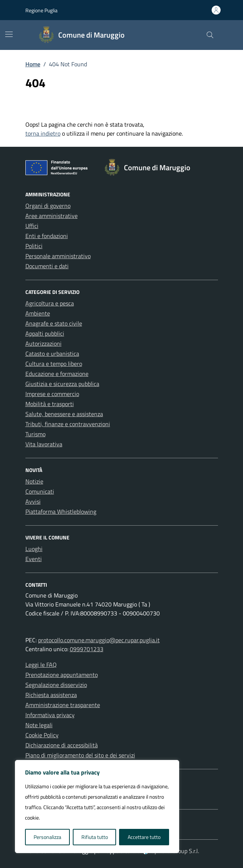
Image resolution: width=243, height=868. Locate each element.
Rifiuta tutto (95, 837)
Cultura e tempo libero (54, 364)
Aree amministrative (52, 216)
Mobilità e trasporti (50, 404)
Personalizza (47, 837)
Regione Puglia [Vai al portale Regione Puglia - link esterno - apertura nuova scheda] (41, 10)
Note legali (39, 725)
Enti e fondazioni (47, 236)
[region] (97, 807)
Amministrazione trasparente (63, 705)
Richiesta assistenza (51, 695)
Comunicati (40, 491)
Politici (34, 246)
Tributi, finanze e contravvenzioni (68, 424)
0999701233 (87, 649)
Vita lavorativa (44, 444)
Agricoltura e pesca (50, 303)
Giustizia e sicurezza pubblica (62, 384)
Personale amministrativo (58, 256)
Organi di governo (48, 206)
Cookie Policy (42, 735)
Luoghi (34, 549)
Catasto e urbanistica (52, 354)
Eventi (34, 559)
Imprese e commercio (52, 394)
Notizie (34, 481)
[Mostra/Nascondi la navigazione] (9, 34)
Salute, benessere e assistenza (64, 414)
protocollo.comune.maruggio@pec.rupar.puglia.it (99, 640)
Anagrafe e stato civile (54, 323)
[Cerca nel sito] (210, 35)
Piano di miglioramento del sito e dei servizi (80, 755)
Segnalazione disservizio (56, 685)
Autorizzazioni (43, 343)
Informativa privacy (50, 715)
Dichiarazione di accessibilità (62, 745)
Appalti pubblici (45, 333)
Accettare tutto (144, 837)
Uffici (32, 226)
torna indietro (43, 133)
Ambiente (38, 313)
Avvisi (33, 501)
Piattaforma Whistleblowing (61, 511)
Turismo (35, 434)
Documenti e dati (47, 266)
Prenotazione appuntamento (62, 675)
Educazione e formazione (57, 374)
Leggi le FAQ (41, 665)
